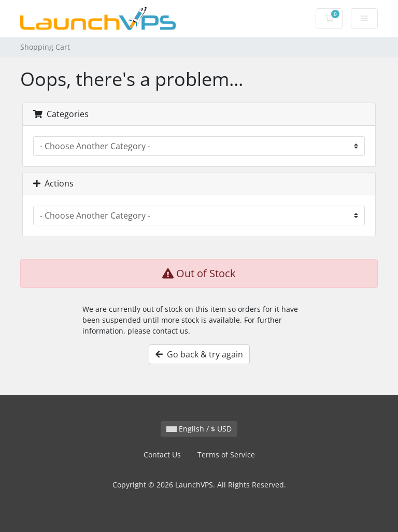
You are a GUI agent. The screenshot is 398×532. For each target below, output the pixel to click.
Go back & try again (199, 354)
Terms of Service (226, 455)
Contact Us (162, 455)
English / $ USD (199, 429)
